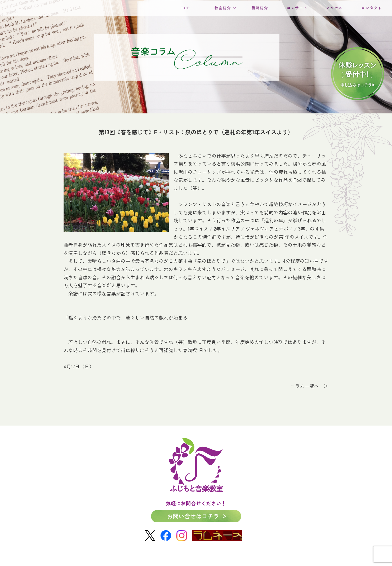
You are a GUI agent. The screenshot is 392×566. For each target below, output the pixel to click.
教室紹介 (223, 8)
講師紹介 (260, 8)
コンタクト (372, 8)
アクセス (334, 8)
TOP (185, 8)
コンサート (297, 8)
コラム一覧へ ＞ (309, 386)
